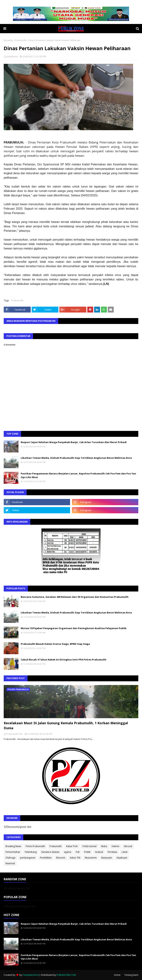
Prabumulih (21, 40)
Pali (78, 852)
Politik (87, 852)
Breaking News (13, 846)
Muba (104, 846)
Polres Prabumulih (35, 846)
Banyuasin (107, 858)
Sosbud (99, 852)
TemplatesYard (31, 975)
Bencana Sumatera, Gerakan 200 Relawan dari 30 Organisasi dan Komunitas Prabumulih (75, 597)
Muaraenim (91, 858)
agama (68, 852)
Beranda (8, 40)
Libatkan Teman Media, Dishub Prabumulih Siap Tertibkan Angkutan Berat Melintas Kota (76, 458)
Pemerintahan (13, 852)
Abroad (128, 846)
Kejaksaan (122, 858)
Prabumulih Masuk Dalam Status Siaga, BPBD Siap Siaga (55, 644)
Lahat (125, 852)
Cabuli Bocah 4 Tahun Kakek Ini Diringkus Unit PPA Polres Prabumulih (64, 660)
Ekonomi (61, 858)
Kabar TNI (75, 858)
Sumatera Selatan (50, 852)
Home (117, 975)
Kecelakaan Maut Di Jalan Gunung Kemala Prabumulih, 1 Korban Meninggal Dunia (66, 725)
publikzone (12, 57)
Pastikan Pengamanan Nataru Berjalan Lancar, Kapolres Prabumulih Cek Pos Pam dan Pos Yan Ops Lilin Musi (78, 475)
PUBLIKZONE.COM (66, 975)
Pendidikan (46, 858)
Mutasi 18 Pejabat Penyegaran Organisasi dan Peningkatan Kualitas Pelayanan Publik (74, 628)
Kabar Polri (72, 846)
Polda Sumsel (89, 846)
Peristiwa (112, 852)
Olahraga (10, 858)
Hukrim (115, 846)
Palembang (31, 852)
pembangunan (28, 858)
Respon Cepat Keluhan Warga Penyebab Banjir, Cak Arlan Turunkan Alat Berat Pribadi (74, 442)
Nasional (10, 863)
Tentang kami (131, 975)
